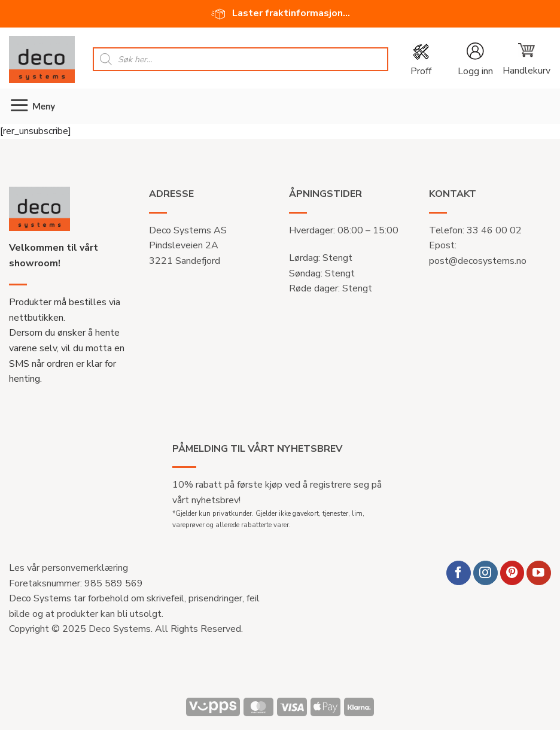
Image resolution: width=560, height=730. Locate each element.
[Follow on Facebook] (459, 573)
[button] (526, 59)
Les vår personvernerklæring (69, 568)
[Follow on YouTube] (539, 573)
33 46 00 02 (494, 230)
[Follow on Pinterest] (512, 573)
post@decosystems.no (478, 261)
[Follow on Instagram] (486, 573)
